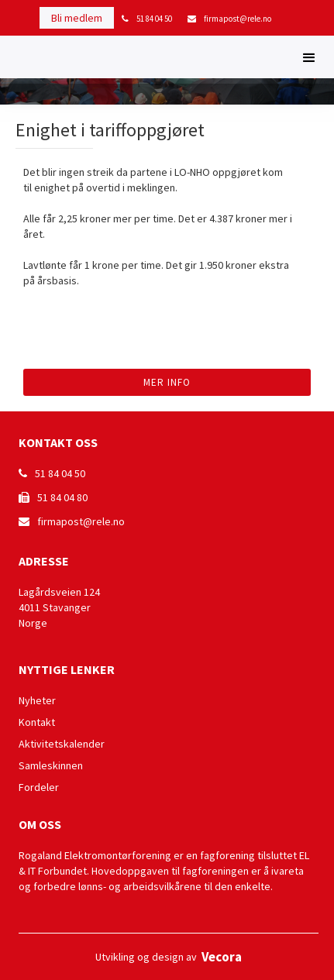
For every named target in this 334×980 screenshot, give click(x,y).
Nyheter (37, 700)
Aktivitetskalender (62, 744)
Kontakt (37, 722)
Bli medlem (77, 18)
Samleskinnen (51, 765)
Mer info (167, 382)
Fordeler (39, 787)
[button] (309, 57)
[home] (12, 60)
